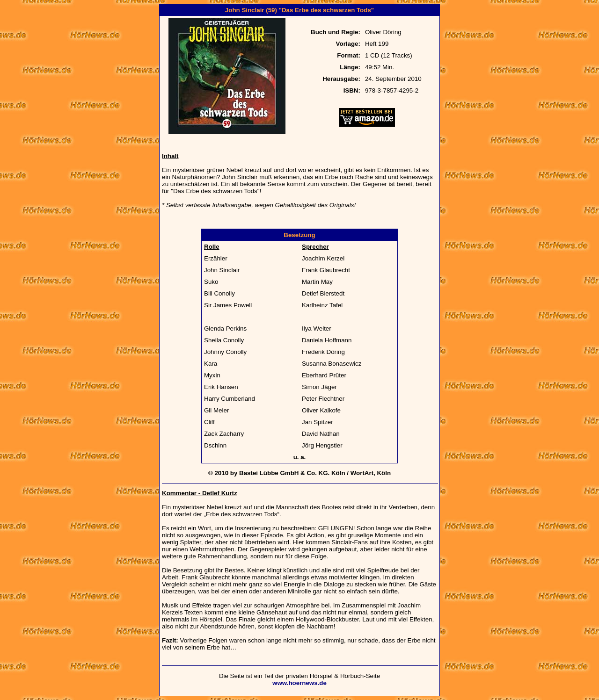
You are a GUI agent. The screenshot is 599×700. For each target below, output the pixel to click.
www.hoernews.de (299, 683)
